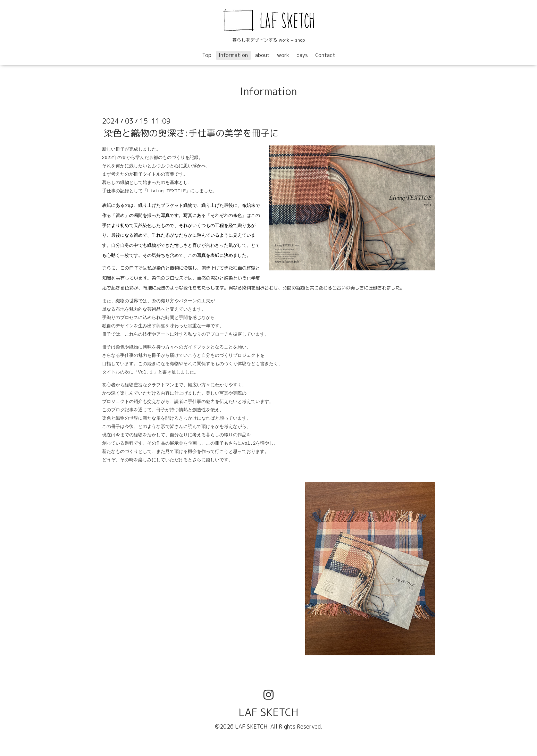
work (283, 55)
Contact (325, 55)
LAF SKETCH (268, 712)
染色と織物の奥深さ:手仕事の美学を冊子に (191, 133)
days (302, 55)
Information (233, 55)
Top (207, 55)
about (262, 55)
